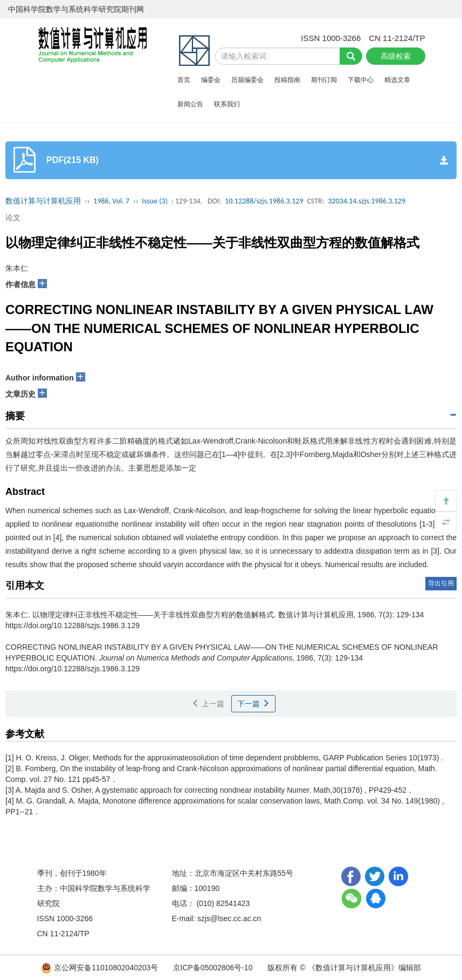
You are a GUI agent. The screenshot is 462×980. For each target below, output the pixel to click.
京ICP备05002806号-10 (213, 968)
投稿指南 (287, 80)
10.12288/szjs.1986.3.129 (264, 201)
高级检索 (396, 56)
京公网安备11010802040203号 (101, 968)
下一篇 (253, 704)
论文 (13, 217)
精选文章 (397, 80)
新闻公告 (190, 104)
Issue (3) (155, 201)
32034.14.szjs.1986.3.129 (367, 201)
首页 (184, 80)
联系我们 (227, 104)
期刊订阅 (324, 80)
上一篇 (208, 704)
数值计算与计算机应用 (43, 201)
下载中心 (361, 80)
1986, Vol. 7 (111, 201)
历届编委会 (247, 80)
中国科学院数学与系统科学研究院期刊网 (76, 9)
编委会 (211, 80)
